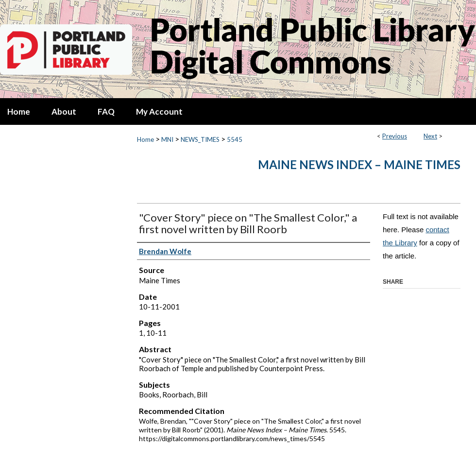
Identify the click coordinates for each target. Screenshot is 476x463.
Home (145, 139)
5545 (235, 139)
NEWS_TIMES (200, 139)
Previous (395, 136)
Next (430, 136)
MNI (167, 139)
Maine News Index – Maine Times (359, 164)
